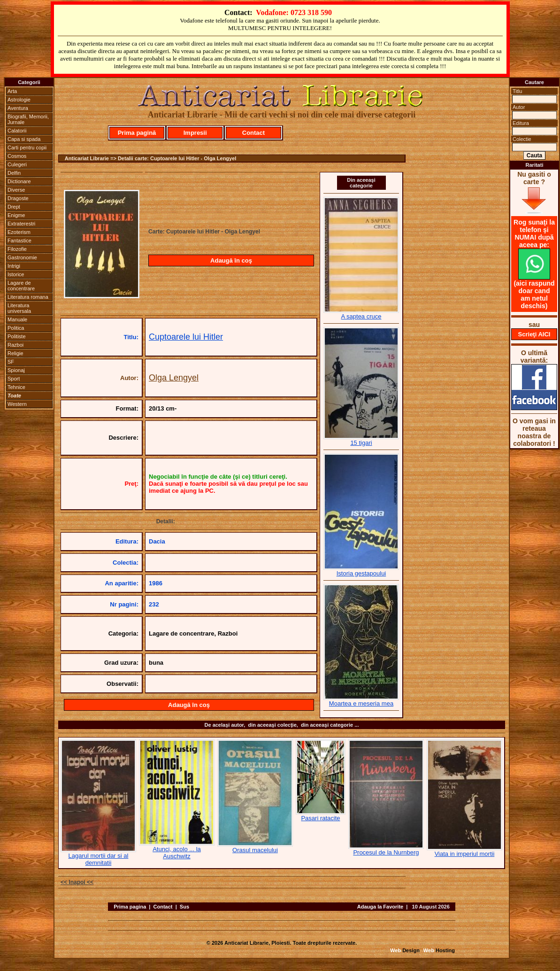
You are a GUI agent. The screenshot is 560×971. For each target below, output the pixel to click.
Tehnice (16, 387)
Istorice (16, 274)
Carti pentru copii (27, 148)
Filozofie (17, 249)
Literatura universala (19, 308)
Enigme (16, 215)
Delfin (14, 173)
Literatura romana (28, 297)
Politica (16, 328)
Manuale (17, 319)
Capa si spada (24, 139)
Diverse (16, 190)
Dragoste (18, 198)
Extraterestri (21, 224)
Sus (184, 907)
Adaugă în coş (231, 260)
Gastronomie (22, 257)
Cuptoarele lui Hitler (186, 337)
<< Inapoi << (77, 882)
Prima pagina (130, 907)
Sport (14, 379)
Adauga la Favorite (380, 907)
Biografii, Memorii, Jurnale (28, 119)
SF (11, 362)
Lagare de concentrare (21, 286)
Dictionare (19, 181)
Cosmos (17, 156)
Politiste (17, 336)
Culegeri (17, 164)
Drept (14, 207)
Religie (15, 353)
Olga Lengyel (174, 378)
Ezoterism (19, 232)
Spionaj (16, 370)
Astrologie (19, 100)
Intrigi (14, 266)
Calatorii (17, 131)
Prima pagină (137, 133)
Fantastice (19, 241)
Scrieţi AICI (534, 334)
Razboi (15, 345)
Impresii (195, 133)
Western (17, 404)
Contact (253, 133)
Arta (12, 91)
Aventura (18, 108)
